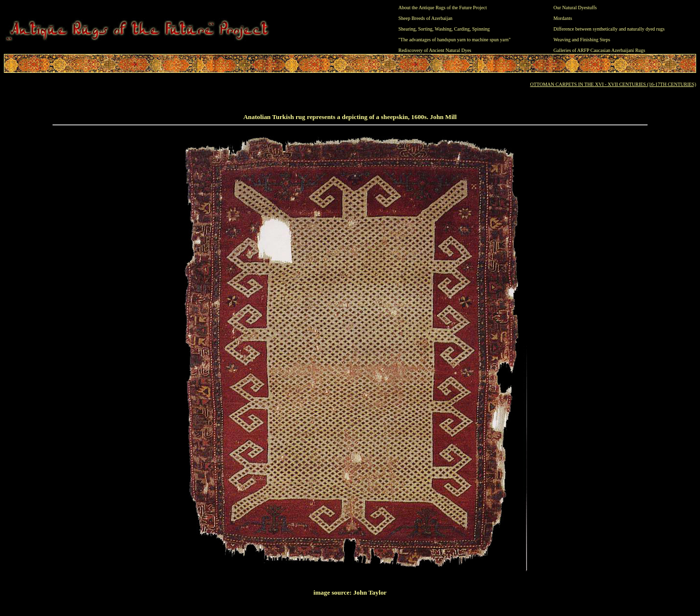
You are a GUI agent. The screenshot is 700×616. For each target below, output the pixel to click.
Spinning (481, 29)
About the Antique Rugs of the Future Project (443, 8)
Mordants (562, 18)
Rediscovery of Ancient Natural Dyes (435, 50)
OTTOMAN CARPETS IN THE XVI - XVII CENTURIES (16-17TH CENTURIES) (613, 84)
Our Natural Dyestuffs (575, 8)
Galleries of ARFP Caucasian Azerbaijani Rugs (599, 50)
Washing (443, 29)
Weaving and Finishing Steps (582, 40)
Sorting (425, 29)
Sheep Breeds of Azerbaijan (426, 18)
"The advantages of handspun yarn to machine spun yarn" (455, 40)
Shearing (407, 29)
